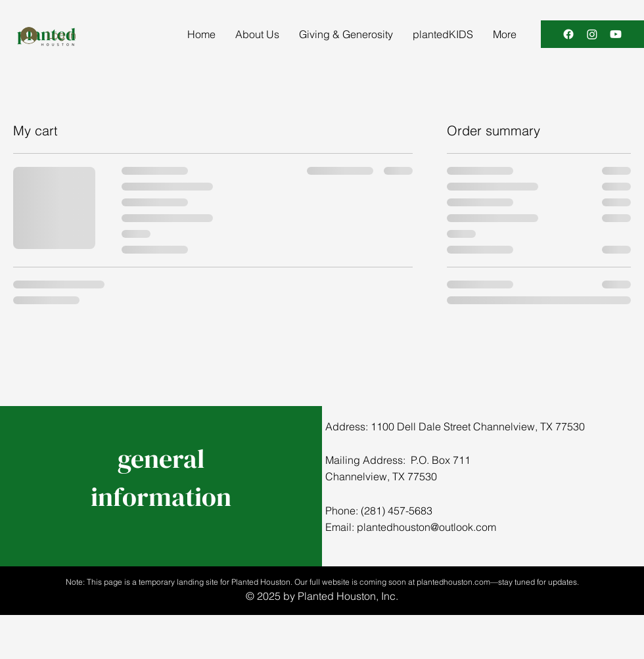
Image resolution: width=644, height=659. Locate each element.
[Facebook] (568, 34)
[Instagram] (592, 34)
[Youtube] (616, 34)
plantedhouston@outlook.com (426, 527)
